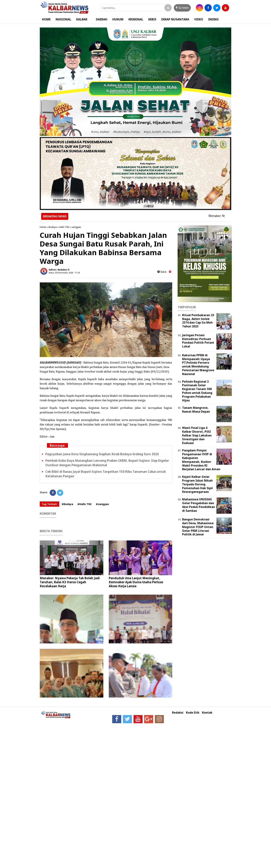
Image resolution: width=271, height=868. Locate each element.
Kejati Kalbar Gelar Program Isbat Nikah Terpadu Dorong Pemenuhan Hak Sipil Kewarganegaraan (197, 484)
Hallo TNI (64, 227)
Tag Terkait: (50, 504)
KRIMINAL (136, 19)
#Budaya (67, 504)
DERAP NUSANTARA (175, 19)
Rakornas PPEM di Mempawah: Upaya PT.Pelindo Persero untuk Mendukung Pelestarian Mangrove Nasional (198, 365)
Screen (182, 8)
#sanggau (102, 504)
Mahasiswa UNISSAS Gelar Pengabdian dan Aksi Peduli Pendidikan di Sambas (199, 505)
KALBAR (82, 19)
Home (43, 227)
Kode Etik (193, 713)
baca (162, 272)
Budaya (53, 227)
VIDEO (199, 19)
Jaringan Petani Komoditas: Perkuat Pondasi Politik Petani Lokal (198, 341)
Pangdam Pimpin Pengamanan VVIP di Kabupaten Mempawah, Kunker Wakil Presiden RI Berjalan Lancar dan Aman (201, 460)
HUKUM (118, 19)
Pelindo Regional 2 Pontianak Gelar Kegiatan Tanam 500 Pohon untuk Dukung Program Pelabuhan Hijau (197, 391)
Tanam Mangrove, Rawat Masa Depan (196, 410)
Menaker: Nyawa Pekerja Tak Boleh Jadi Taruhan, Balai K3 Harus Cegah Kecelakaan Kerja (70, 582)
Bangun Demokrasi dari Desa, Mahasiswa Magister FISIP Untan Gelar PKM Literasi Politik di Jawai (198, 527)
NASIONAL (63, 19)
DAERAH (102, 19)
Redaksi (178, 713)
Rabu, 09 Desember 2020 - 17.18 (64, 273)
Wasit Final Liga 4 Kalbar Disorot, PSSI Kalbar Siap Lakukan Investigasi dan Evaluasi (197, 435)
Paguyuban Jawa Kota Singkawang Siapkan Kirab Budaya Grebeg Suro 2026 (102, 454)
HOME (46, 19)
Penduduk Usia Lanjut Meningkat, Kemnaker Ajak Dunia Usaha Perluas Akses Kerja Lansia (136, 582)
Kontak (207, 713)
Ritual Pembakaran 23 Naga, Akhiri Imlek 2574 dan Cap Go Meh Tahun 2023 (198, 321)
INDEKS (213, 19)
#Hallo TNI (85, 504)
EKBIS (152, 19)
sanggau (76, 227)
